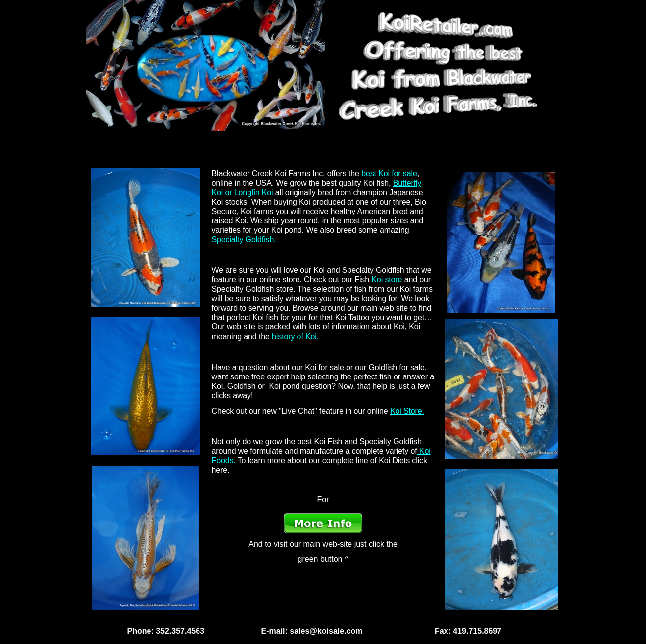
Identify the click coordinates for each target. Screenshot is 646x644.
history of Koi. (294, 337)
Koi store (387, 280)
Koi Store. (407, 411)
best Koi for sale (389, 174)
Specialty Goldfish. (244, 240)
